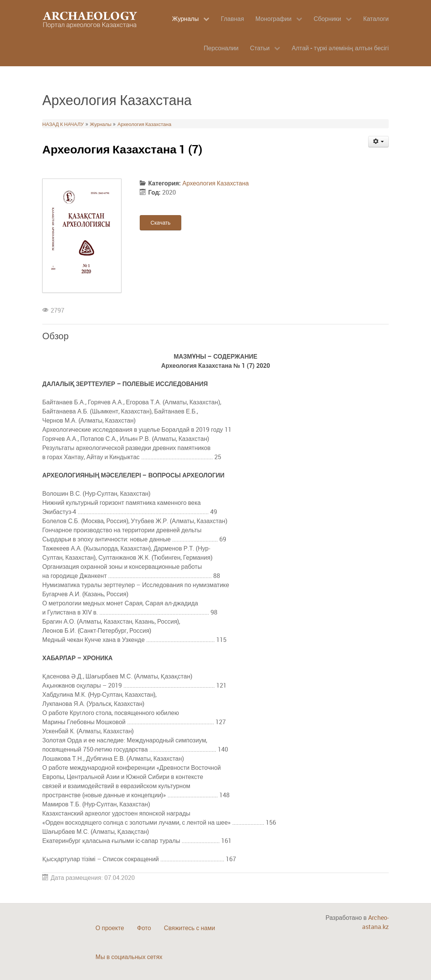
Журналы (101, 124)
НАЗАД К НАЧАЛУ (63, 124)
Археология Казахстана (144, 124)
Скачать (160, 223)
